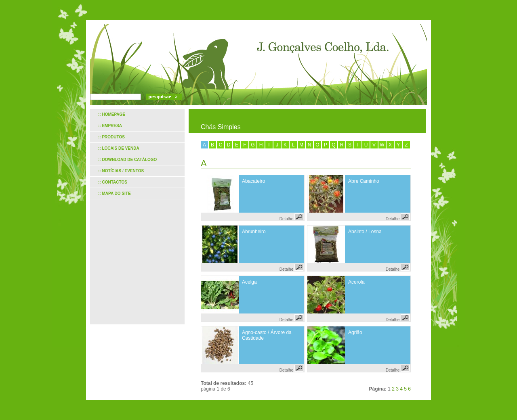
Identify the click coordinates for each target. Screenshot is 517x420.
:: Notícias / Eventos (121, 171)
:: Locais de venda (119, 148)
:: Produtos (111, 137)
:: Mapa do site (115, 193)
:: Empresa (110, 126)
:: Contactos (113, 182)
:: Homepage (112, 114)
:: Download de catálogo (127, 160)
